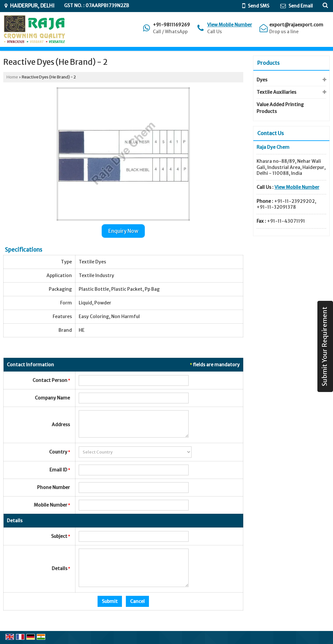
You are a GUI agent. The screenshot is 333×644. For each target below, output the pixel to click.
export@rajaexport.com (296, 25)
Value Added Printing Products (280, 108)
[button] (230, 25)
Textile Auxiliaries (276, 92)
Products (268, 63)
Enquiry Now (123, 231)
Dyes (262, 80)
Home (12, 77)
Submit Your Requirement (325, 346)
